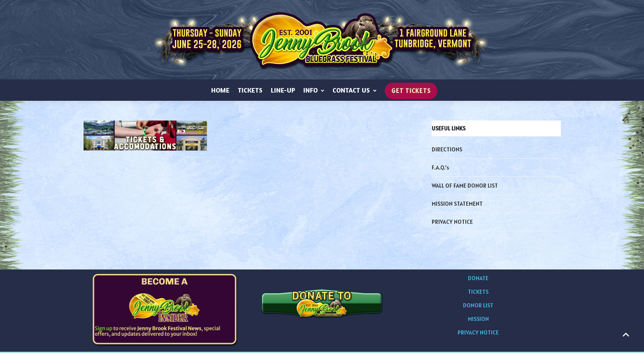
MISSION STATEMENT (457, 205)
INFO (314, 91)
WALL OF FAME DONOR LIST (465, 187)
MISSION (478, 320)
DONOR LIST (478, 307)
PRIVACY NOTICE (452, 223)
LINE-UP (283, 91)
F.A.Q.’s (440, 169)
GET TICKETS (411, 92)
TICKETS (250, 91)
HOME (220, 91)
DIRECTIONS (447, 151)
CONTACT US (355, 91)
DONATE (478, 279)
